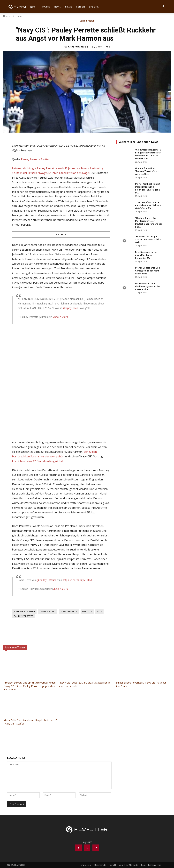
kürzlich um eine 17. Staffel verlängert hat (38, 461)
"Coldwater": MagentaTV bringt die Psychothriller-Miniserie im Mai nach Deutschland (148, 154)
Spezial (94, 7)
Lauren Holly (48, 611)
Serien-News (16, 16)
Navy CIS (87, 611)
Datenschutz (100, 865)
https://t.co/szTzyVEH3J (77, 580)
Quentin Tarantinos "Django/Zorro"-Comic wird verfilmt (147, 171)
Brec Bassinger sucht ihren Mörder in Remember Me (146, 255)
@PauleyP (42, 580)
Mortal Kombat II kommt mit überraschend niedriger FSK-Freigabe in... (148, 188)
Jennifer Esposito (24, 611)
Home (46, 7)
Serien (81, 7)
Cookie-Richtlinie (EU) (151, 865)
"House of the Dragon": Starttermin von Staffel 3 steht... (148, 239)
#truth (53, 580)
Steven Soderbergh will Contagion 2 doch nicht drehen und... (148, 271)
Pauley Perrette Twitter (35, 159)
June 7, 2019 (61, 317)
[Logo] (24, 7)
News (57, 7)
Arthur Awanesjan (78, 47)
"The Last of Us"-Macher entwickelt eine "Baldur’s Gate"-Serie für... (148, 205)
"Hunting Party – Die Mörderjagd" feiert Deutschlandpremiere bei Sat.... (148, 222)
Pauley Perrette (24, 616)
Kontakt (112, 865)
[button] (163, 7)
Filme (69, 7)
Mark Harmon (69, 611)
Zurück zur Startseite (129, 865)
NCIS (99, 611)
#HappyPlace (70, 308)
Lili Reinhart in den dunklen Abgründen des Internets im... (148, 286)
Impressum (86, 865)
